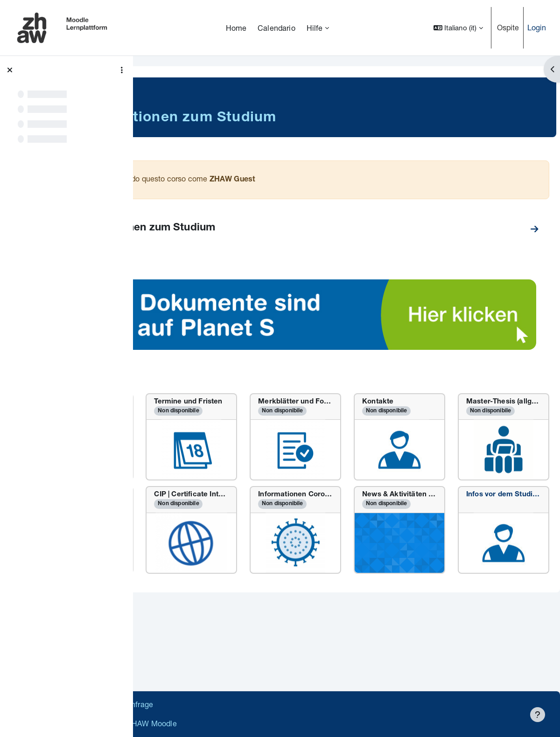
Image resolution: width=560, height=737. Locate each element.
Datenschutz (169, 704)
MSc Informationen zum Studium (242, 228)
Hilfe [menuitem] (315, 28)
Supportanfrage (229, 704)
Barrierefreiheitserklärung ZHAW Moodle (217, 723)
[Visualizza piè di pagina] (538, 715)
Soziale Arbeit (175, 89)
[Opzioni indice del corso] (122, 70)
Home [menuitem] (236, 28)
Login (537, 27)
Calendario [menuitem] (276, 28)
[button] (458, 28)
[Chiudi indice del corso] (10, 70)
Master (220, 89)
